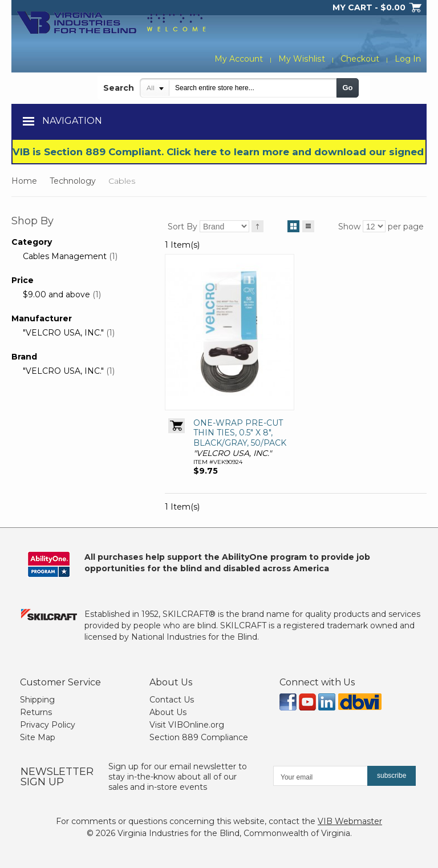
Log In (408, 59)
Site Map (38, 737)
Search (119, 88)
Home (24, 181)
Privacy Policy (48, 725)
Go (347, 88)
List (308, 224)
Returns (36, 712)
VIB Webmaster (350, 821)
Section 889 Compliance (199, 737)
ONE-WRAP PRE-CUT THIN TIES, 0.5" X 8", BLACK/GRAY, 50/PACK (240, 433)
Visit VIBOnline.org (187, 725)
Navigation (72, 121)
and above (56, 294)
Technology (73, 181)
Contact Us (172, 700)
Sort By (182, 227)
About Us (168, 712)
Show (349, 227)
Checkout (360, 59)
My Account (240, 59)
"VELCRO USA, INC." (63, 333)
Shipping (37, 700)
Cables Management (65, 256)
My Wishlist (302, 59)
